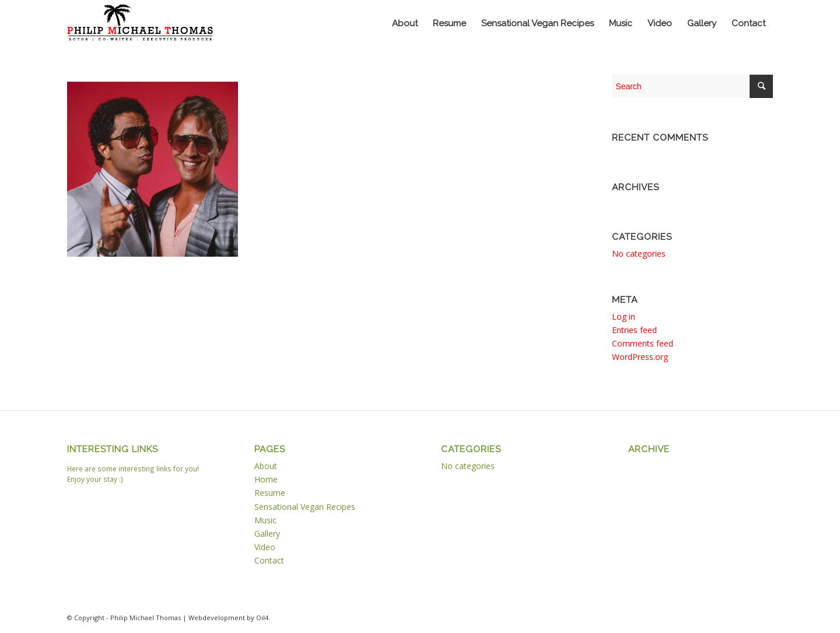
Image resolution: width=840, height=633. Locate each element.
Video (265, 547)
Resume (270, 493)
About (266, 466)
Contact (269, 560)
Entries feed (634, 330)
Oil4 (262, 618)
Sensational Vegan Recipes (305, 507)
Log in (624, 316)
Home (266, 479)
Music (265, 520)
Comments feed (643, 343)
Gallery (267, 534)
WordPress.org (640, 357)
